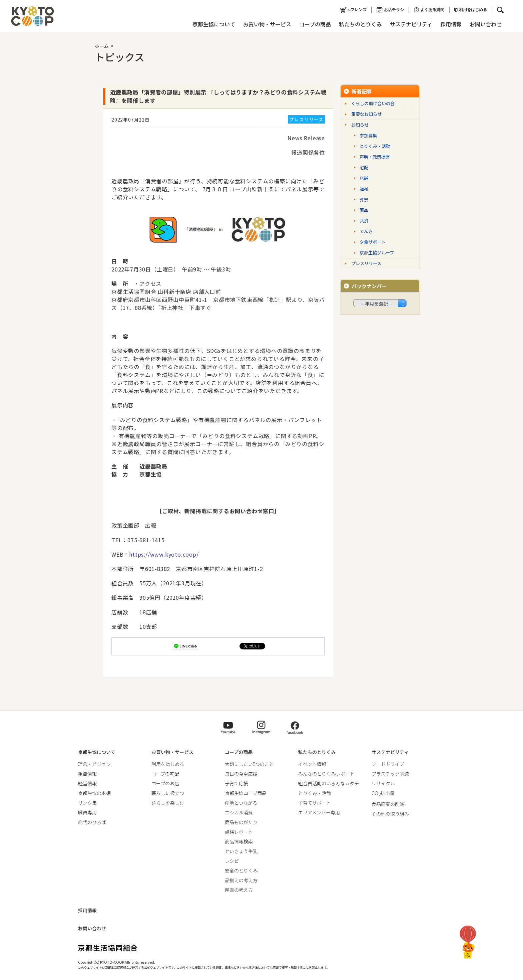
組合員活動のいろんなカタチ (329, 783)
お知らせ (360, 125)
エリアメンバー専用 (319, 812)
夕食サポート (373, 242)
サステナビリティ (411, 24)
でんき (366, 231)
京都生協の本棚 (94, 793)
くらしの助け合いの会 (373, 103)
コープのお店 (165, 783)
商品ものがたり (241, 822)
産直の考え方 (239, 890)
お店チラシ (390, 10)
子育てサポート (315, 803)
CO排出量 (383, 793)
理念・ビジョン (94, 764)
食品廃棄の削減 (388, 804)
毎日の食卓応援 (241, 774)
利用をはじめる (471, 10)
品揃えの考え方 (241, 880)
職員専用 (87, 812)
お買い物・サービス (267, 24)
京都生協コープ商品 (246, 793)
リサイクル (383, 783)
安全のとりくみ (241, 870)
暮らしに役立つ (168, 793)
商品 (364, 210)
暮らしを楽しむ (168, 803)
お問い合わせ (486, 24)
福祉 (364, 189)
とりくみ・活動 (375, 146)
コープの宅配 (165, 774)
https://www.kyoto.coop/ (164, 554)
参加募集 (368, 135)
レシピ (232, 861)
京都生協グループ (377, 253)
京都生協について (214, 24)
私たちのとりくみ (360, 24)
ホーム (102, 46)
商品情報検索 (239, 841)
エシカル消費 (239, 812)
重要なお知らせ (366, 114)
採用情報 (451, 24)
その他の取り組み (390, 814)
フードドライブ (388, 764)
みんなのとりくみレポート (326, 774)
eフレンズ (353, 10)
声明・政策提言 (375, 157)
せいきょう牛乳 (241, 851)
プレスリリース (366, 263)
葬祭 (364, 200)
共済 (364, 221)
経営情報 (87, 783)
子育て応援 (236, 783)
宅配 (364, 167)
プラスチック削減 (390, 774)
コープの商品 (315, 24)
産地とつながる (241, 803)
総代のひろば (92, 822)
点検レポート (239, 832)
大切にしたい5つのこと (249, 764)
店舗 (364, 178)
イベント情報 (312, 764)
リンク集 (87, 803)
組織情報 (87, 774)
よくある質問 (429, 10)
